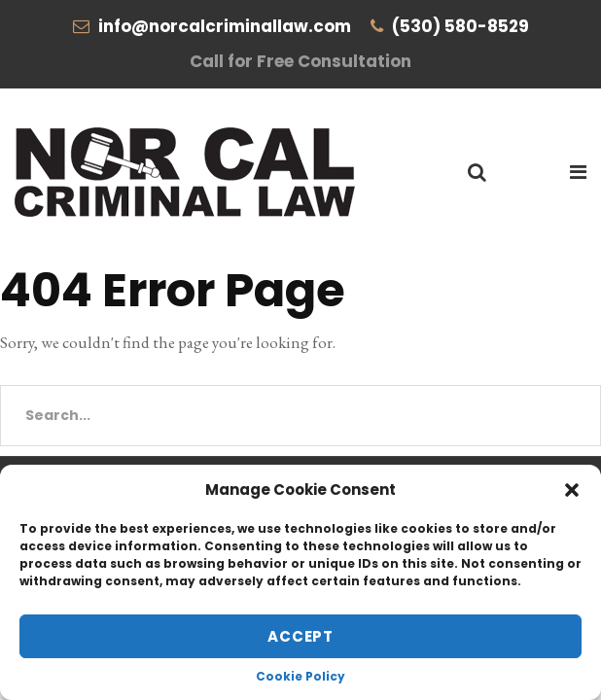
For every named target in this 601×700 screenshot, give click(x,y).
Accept (300, 636)
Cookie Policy (300, 676)
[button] (572, 490)
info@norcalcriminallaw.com (225, 26)
